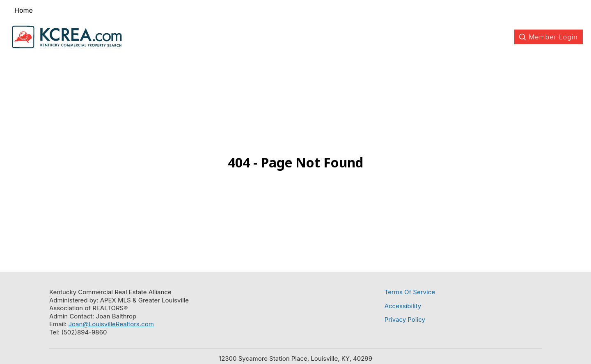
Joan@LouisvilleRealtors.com (111, 324)
